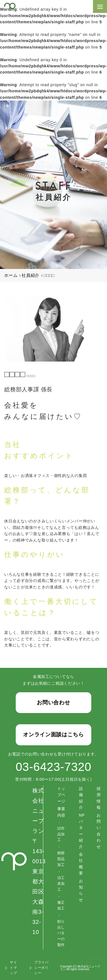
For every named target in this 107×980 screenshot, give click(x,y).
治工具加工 (61, 884)
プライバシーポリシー (41, 968)
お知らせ (81, 890)
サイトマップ (13, 968)
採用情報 (99, 798)
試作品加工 (61, 834)
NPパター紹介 (82, 831)
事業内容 (61, 812)
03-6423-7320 (53, 767)
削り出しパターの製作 (61, 933)
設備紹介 (81, 798)
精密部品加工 (61, 859)
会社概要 (81, 864)
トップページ (61, 795)
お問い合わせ (99, 831)
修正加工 (61, 905)
